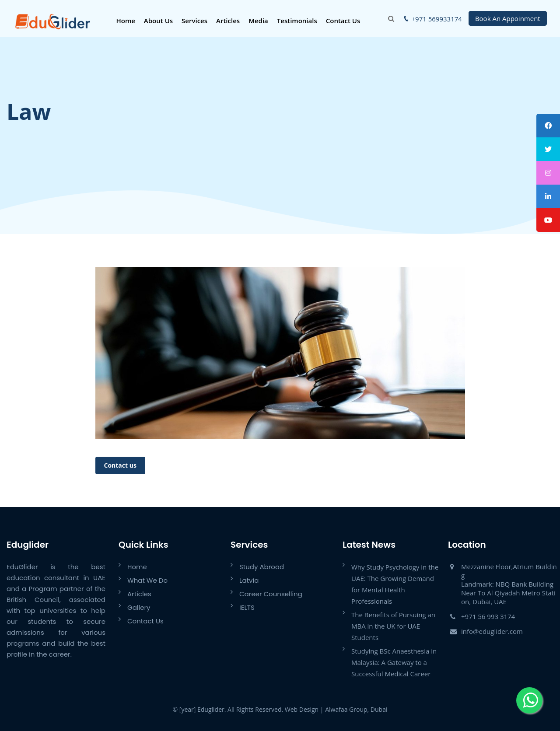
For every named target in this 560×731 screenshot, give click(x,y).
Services (194, 21)
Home (125, 21)
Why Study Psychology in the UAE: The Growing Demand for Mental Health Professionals (395, 584)
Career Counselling (271, 594)
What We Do (147, 580)
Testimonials (297, 21)
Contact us (120, 465)
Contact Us (343, 21)
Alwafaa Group (346, 709)
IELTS (247, 607)
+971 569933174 (437, 19)
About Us (158, 21)
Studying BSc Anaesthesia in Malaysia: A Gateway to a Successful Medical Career (394, 662)
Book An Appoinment (508, 18)
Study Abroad (262, 567)
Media (258, 21)
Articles (228, 21)
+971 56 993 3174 (488, 616)
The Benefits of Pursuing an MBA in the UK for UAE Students (393, 626)
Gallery (139, 607)
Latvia (249, 580)
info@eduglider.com (492, 631)
